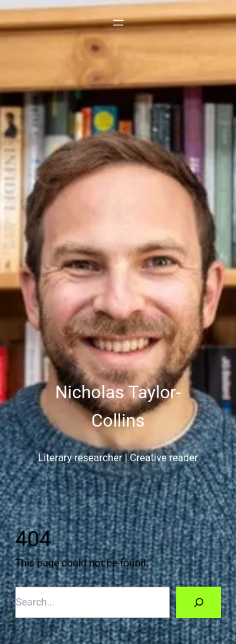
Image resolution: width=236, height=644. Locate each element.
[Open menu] (118, 23)
